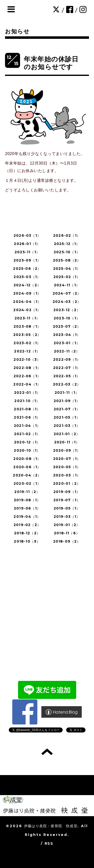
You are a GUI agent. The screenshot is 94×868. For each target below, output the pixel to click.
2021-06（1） (27, 417)
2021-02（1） (27, 434)
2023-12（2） (67, 310)
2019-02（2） (27, 525)
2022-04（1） (27, 384)
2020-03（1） (67, 475)
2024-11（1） (67, 285)
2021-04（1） (27, 426)
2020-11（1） (67, 442)
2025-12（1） (67, 244)
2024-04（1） (27, 302)
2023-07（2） (67, 326)
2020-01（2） (67, 483)
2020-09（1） (67, 450)
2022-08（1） (27, 368)
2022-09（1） (67, 359)
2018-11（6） (67, 533)
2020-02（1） (27, 483)
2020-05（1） (67, 467)
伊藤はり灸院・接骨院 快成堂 (51, 826)
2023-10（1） (67, 318)
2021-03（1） (67, 426)
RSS (49, 843)
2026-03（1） (27, 235)
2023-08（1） (27, 326)
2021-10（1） (27, 401)
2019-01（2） (67, 525)
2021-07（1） (67, 409)
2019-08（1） (27, 500)
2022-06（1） (27, 376)
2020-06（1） (27, 467)
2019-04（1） (27, 517)
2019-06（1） (27, 508)
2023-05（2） (27, 335)
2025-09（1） (27, 260)
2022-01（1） (27, 393)
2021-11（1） (67, 393)
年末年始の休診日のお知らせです (51, 63)
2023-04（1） (67, 335)
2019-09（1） (67, 492)
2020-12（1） (27, 442)
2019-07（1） (67, 500)
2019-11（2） (27, 492)
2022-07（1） (67, 368)
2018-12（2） (27, 533)
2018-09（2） (67, 541)
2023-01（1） (67, 343)
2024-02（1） (27, 310)
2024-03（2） (67, 302)
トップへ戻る (47, 752)
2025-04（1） (67, 269)
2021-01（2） (67, 434)
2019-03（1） (67, 517)
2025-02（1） (67, 277)
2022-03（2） (67, 384)
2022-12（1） (27, 351)
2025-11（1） (27, 252)
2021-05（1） (67, 417)
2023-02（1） (27, 343)
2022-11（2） (67, 351)
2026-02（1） (67, 235)
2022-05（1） (67, 376)
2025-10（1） (67, 252)
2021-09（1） (67, 401)
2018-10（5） (27, 541)
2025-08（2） (67, 260)
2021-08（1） (27, 409)
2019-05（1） (67, 508)
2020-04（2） (27, 475)
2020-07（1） (67, 459)
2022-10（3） (27, 359)
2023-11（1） (27, 318)
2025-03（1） (27, 277)
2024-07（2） (67, 293)
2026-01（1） (27, 244)
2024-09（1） (27, 293)
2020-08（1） (27, 459)
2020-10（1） (27, 450)
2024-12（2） (27, 285)
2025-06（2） (27, 269)
